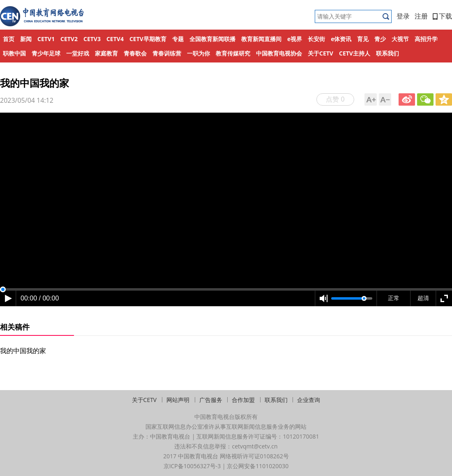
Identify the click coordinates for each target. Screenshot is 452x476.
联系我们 (387, 53)
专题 (178, 39)
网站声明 (178, 400)
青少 (380, 39)
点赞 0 (335, 99)
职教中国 (14, 53)
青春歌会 (135, 53)
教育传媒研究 (233, 53)
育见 (363, 39)
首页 (9, 39)
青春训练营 (167, 53)
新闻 (26, 39)
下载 (442, 16)
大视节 (400, 39)
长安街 (316, 39)
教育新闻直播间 (261, 39)
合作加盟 (243, 400)
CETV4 (115, 39)
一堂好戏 (78, 53)
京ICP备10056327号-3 (192, 466)
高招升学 (426, 39)
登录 (403, 16)
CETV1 (46, 39)
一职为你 (198, 53)
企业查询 (309, 400)
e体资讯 (341, 39)
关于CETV (321, 53)
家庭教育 (106, 53)
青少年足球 (46, 53)
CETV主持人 (355, 53)
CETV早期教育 (148, 39)
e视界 (295, 39)
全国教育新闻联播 (212, 39)
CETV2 (69, 39)
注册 (421, 16)
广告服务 (211, 400)
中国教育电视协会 (279, 53)
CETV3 (92, 39)
